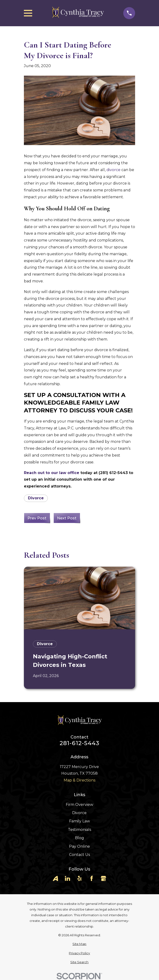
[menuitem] (79, 944)
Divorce (36, 498)
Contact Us (79, 855)
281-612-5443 (79, 743)
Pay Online (79, 846)
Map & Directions (79, 780)
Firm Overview (79, 805)
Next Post (67, 518)
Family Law (79, 821)
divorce (113, 170)
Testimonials (79, 830)
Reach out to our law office (52, 473)
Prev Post (37, 518)
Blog (79, 838)
